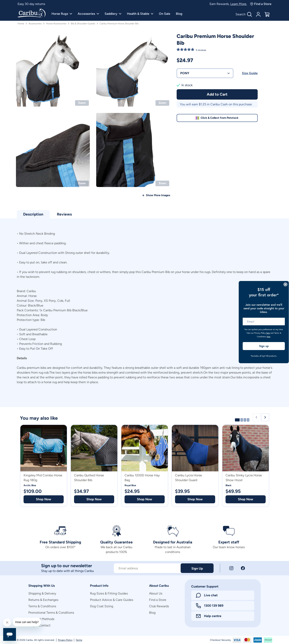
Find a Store (261, 4)
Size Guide (250, 73)
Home (21, 24)
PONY (205, 73)
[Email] (264, 322)
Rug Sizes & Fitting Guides (109, 593)
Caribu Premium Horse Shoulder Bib (119, 24)
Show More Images (158, 195)
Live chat (207, 595)
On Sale (165, 14)
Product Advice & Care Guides (112, 600)
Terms (79, 640)
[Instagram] (231, 568)
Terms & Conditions (42, 606)
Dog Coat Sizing (102, 606)
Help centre (209, 616)
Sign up (264, 346)
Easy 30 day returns (31, 4)
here (268, 333)
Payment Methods (41, 619)
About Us (156, 593)
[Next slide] (265, 417)
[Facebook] (243, 568)
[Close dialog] (285, 284)
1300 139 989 (210, 606)
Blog (179, 14)
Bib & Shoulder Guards (83, 24)
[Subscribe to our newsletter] (147, 568)
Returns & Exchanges (43, 600)
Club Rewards (159, 606)
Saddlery (113, 14)
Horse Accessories (56, 24)
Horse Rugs (62, 14)
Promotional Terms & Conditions (51, 613)
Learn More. (239, 4)
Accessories (88, 14)
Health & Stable (140, 14)
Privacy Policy (65, 640)
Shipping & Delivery (42, 593)
